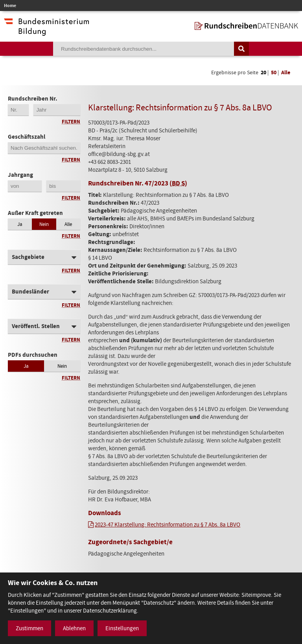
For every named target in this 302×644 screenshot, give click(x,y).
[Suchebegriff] (144, 49)
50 (274, 72)
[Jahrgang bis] (63, 186)
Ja (20, 224)
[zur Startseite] (246, 26)
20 (263, 72)
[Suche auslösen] (241, 49)
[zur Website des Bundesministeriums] (46, 32)
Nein (44, 224)
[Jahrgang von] (25, 186)
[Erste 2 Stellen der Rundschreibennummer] (18, 110)
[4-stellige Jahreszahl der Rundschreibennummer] (57, 110)
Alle (286, 72)
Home (10, 6)
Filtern (71, 122)
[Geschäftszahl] (44, 148)
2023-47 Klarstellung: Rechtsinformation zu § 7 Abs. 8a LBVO (168, 525)
